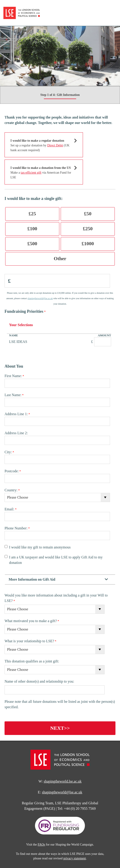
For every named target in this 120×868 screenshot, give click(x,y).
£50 (88, 214)
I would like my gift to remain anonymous (40, 547)
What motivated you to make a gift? (32, 621)
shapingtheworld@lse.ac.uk (40, 298)
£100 (32, 229)
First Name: (14, 376)
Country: (12, 490)
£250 (88, 229)
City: (9, 452)
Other (60, 259)
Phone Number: (17, 528)
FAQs (41, 845)
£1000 (88, 244)
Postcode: (13, 471)
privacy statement (75, 858)
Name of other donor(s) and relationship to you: (39, 681)
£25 (32, 214)
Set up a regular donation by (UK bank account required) (41, 145)
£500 (32, 244)
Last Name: (14, 395)
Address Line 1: (17, 414)
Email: (10, 509)
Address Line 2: (16, 433)
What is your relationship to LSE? (30, 641)
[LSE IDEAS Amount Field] (103, 342)
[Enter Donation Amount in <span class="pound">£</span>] (57, 281)
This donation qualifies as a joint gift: (32, 661)
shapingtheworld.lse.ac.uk (63, 781)
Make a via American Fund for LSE (41, 173)
